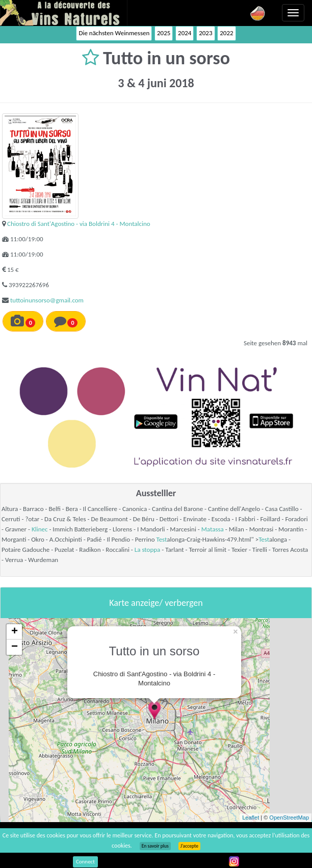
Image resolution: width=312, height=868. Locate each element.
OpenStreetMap (289, 818)
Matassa (213, 529)
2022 (226, 33)
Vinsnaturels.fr (64, 13)
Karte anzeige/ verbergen (156, 603)
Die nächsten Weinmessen (114, 33)
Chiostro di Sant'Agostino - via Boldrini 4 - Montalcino (79, 224)
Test (161, 539)
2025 (164, 33)
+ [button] (15, 632)
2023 (205, 33)
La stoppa (148, 550)
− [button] (15, 647)
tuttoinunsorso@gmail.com (47, 300)
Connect (85, 862)
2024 (185, 33)
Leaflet (251, 818)
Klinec (40, 529)
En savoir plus (155, 846)
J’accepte (189, 846)
